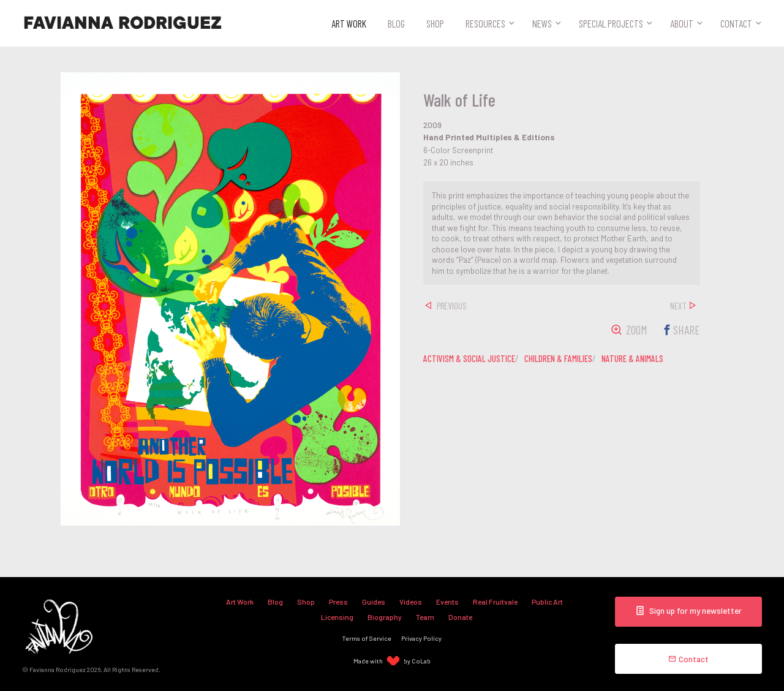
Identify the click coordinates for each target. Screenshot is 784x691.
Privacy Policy (421, 638)
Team (425, 617)
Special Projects (611, 23)
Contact (736, 23)
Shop (435, 23)
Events (447, 602)
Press (338, 602)
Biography (385, 617)
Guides (374, 602)
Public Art (547, 602)
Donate (460, 617)
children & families (558, 358)
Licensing (337, 617)
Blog (396, 23)
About (682, 23)
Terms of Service (367, 638)
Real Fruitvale (495, 602)
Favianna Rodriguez (123, 23)
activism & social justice (469, 358)
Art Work (349, 23)
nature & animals (632, 358)
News (542, 23)
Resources (485, 23)
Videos (411, 602)
